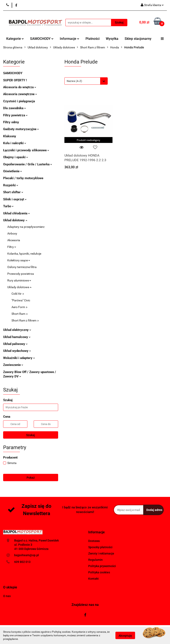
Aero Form (19, 307)
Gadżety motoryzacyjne (21, 129)
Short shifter (13, 192)
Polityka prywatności (102, 566)
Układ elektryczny (17, 330)
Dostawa (94, 541)
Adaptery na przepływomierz (26, 227)
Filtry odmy (11, 122)
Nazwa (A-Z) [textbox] (74, 81)
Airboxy (12, 233)
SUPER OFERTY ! (15, 80)
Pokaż (31, 478)
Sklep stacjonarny (138, 39)
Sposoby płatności (100, 547)
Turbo (8, 206)
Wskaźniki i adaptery (19, 358)
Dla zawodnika (15, 108)
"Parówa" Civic (21, 300)
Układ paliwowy (15, 344)
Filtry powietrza (15, 115)
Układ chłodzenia (17, 213)
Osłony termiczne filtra (22, 267)
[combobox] (86, 81)
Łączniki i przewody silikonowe (26, 150)
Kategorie (15, 39)
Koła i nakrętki (15, 143)
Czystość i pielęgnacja (19, 101)
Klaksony (10, 136)
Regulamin (95, 560)
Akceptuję (125, 636)
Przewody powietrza (21, 274)
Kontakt (93, 579)
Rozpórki (11, 185)
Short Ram (20, 314)
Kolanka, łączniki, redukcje (24, 254)
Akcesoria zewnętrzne (20, 94)
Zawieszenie (13, 365)
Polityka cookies (99, 572)
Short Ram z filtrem (25, 320)
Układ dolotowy (15, 220)
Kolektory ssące (19, 260)
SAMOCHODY (42, 39)
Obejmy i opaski (16, 157)
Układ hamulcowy (17, 337)
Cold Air (18, 294)
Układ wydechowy (17, 351)
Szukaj (31, 435)
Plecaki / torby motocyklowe (23, 178)
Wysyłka (112, 39)
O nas (7, 596)
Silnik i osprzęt (15, 199)
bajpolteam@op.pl (27, 555)
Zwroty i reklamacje (101, 553)
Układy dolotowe (19, 287)
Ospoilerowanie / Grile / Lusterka (28, 164)
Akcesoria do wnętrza (20, 87)
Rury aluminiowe (19, 280)
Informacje (70, 39)
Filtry (12, 247)
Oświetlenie (13, 171)
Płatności (93, 39)
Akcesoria (14, 240)
